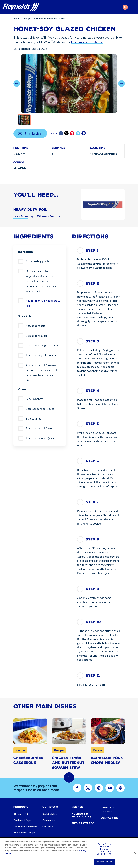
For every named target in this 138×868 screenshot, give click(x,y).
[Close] (135, 853)
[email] (78, 140)
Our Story (48, 826)
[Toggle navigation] (134, 7)
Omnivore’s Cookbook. (87, 42)
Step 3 (92, 341)
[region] (69, 853)
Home (17, 18)
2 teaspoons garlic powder (41, 355)
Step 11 (93, 675)
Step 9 (92, 589)
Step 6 (92, 461)
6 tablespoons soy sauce (40, 409)
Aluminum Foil (21, 814)
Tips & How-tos (83, 823)
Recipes (28, 18)
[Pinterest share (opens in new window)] (72, 140)
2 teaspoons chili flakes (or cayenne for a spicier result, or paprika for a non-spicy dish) (42, 373)
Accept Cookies (105, 862)
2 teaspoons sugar (37, 336)
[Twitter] (67, 140)
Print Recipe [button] (30, 140)
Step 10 (93, 622)
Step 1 (92, 250)
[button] (125, 7)
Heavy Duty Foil (30, 216)
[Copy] (84, 140)
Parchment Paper (23, 820)
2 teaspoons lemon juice (40, 438)
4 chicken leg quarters (39, 261)
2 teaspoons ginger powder (42, 345)
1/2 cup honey (34, 399)
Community (49, 820)
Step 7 (92, 502)
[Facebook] (61, 140)
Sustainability (50, 814)
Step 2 (92, 283)
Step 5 (92, 424)
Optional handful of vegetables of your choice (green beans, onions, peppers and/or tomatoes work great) (41, 281)
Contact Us (109, 818)
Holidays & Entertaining (82, 815)
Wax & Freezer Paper (25, 832)
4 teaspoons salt (35, 326)
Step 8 (92, 539)
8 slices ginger (34, 418)
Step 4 (92, 391)
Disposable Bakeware (25, 826)
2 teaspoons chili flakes (39, 428)
